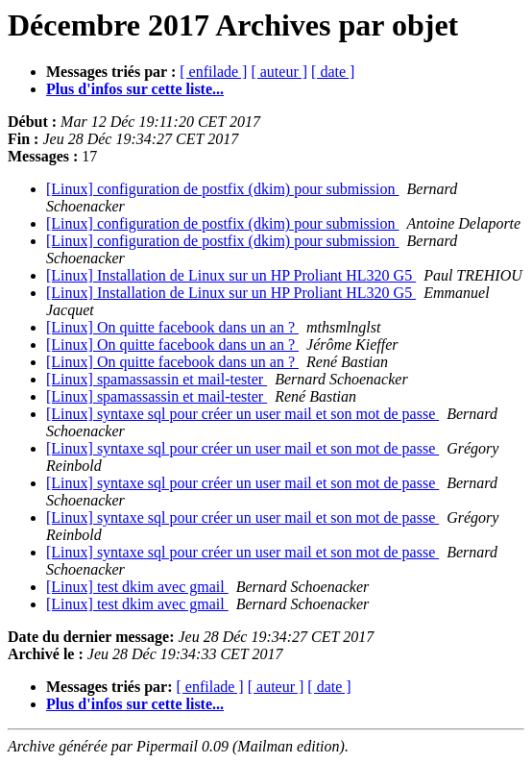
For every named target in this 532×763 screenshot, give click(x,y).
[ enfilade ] (213, 72)
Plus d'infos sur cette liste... (135, 89)
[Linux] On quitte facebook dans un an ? (172, 327)
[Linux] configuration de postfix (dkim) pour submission (223, 189)
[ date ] (333, 72)
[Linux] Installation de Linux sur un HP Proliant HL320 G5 (231, 275)
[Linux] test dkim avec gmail (137, 587)
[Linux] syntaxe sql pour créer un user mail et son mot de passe (242, 414)
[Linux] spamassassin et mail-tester (157, 379)
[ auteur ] (279, 72)
